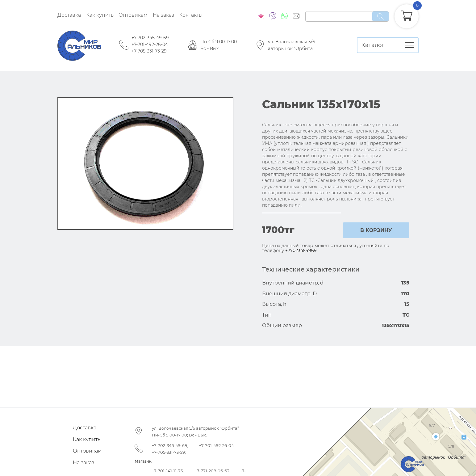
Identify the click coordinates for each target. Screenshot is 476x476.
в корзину (376, 230)
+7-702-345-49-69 (150, 38)
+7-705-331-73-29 (149, 51)
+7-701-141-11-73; (168, 471)
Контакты (191, 15)
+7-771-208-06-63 (212, 471)
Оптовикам (133, 15)
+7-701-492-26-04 (150, 44)
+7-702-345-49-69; (170, 445)
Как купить (100, 15)
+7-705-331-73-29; (169, 452)
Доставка (69, 15)
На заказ (163, 15)
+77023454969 (301, 251)
